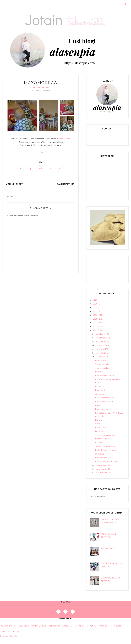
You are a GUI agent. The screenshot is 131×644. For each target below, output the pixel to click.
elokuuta (100, 349)
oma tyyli (6, 631)
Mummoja (100, 372)
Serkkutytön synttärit (105, 446)
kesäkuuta (100, 357)
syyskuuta (100, 345)
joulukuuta (101, 334)
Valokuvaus (100, 386)
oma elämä (117, 626)
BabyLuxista (64, 139)
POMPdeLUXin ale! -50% (106, 461)
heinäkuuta (101, 353)
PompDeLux (54, 626)
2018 (95, 307)
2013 (95, 326)
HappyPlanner (39, 626)
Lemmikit (100, 431)
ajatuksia (68, 626)
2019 (95, 304)
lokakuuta (100, 342)
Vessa (98, 424)
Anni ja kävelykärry (104, 368)
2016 (95, 315)
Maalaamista (101, 458)
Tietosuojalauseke (9, 636)
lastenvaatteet (41, 87)
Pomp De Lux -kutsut (105, 375)
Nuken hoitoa (102, 409)
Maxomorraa (101, 360)
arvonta (91, 626)
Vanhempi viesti (66, 184)
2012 (95, 330)
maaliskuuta (101, 473)
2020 (95, 300)
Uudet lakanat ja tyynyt (106, 450)
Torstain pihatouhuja (105, 435)
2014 (95, 323)
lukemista (104, 626)
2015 (95, 319)
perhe (16, 631)
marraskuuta (102, 338)
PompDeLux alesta (104, 401)
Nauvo (98, 405)
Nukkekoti (100, 390)
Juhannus (100, 394)
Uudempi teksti (15, 184)
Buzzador (24, 626)
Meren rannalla (102, 439)
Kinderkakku (108, 548)
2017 (95, 311)
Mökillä (99, 420)
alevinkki (80, 626)
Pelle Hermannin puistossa (108, 398)
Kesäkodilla (101, 427)
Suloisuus (100, 454)
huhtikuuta (101, 469)
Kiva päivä (100, 443)
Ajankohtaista (9, 626)
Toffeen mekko (102, 364)
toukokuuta (101, 465)
